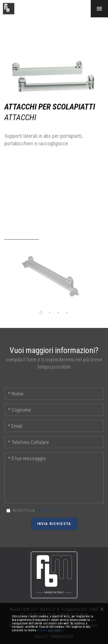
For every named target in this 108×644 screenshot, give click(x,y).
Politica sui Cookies (50, 630)
